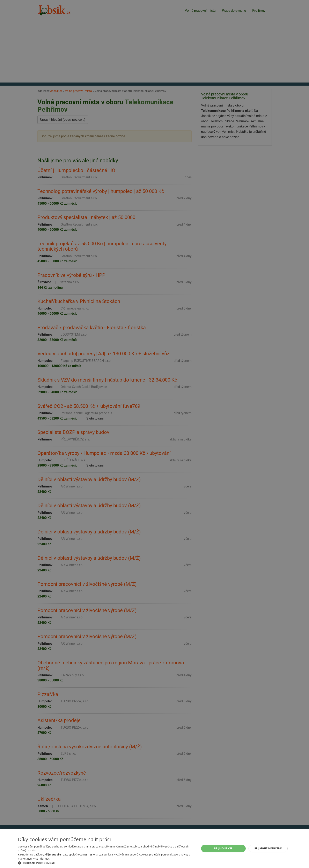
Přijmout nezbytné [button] (268, 848)
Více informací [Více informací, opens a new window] (42, 859)
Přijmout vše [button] (223, 848)
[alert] (154, 434)
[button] (106, 863)
